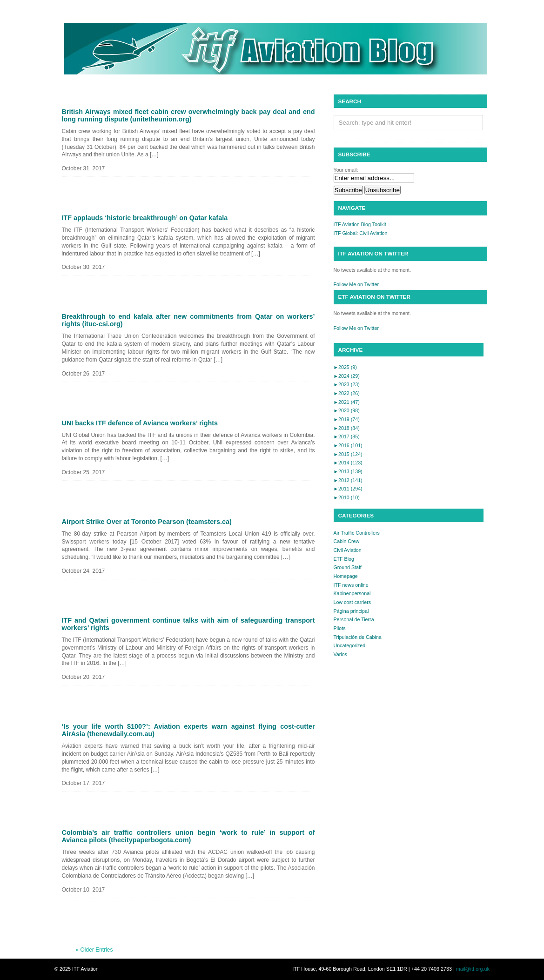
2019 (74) (347, 419)
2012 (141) (348, 480)
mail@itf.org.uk (473, 969)
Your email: (346, 170)
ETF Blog (344, 559)
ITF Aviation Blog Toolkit (360, 224)
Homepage (346, 576)
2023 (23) (347, 384)
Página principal (351, 611)
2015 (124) (348, 454)
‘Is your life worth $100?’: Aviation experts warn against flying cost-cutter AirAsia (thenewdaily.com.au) (188, 730)
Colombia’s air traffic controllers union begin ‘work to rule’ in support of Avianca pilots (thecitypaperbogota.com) (188, 836)
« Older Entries (94, 950)
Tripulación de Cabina (358, 637)
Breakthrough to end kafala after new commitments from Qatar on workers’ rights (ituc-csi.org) (188, 320)
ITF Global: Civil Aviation (361, 233)
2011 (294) (348, 489)
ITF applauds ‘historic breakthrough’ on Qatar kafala (145, 218)
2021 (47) (347, 402)
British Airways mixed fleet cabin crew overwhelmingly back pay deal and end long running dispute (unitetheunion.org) (188, 115)
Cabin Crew (347, 541)
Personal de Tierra (354, 619)
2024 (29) (347, 376)
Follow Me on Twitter (356, 284)
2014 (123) (348, 463)
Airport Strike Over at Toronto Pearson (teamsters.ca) (147, 522)
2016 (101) (348, 445)
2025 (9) (345, 367)
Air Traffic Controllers (357, 533)
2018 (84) (347, 428)
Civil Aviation (348, 550)
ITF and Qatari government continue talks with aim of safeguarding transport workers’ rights (188, 624)
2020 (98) (347, 410)
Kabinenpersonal (352, 593)
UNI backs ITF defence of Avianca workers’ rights (140, 423)
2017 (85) (347, 436)
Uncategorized (350, 645)
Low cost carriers (353, 602)
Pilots (340, 628)
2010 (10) (347, 497)
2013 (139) (348, 471)
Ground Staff (348, 567)
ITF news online (351, 585)
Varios (340, 654)
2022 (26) (347, 393)
